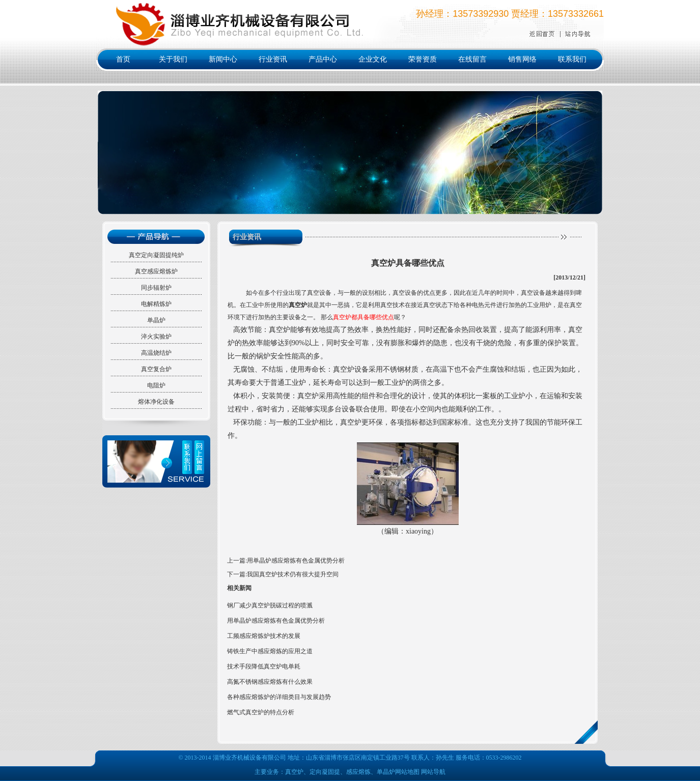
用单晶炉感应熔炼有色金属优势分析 (296, 561)
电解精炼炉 (156, 304)
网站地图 (407, 772)
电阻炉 (156, 385)
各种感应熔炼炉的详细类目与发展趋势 (279, 697)
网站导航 (433, 772)
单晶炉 (156, 320)
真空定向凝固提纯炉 (156, 255)
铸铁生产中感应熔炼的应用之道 (270, 651)
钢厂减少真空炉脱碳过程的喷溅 (270, 605)
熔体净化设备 (156, 402)
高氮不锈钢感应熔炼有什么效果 (270, 682)
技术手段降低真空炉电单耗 (264, 666)
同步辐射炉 (156, 288)
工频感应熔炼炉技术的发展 (264, 636)
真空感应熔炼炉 (156, 271)
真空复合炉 (156, 369)
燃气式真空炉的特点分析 (261, 712)
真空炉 (298, 305)
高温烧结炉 (156, 353)
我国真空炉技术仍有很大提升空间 (293, 574)
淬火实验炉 (156, 337)
